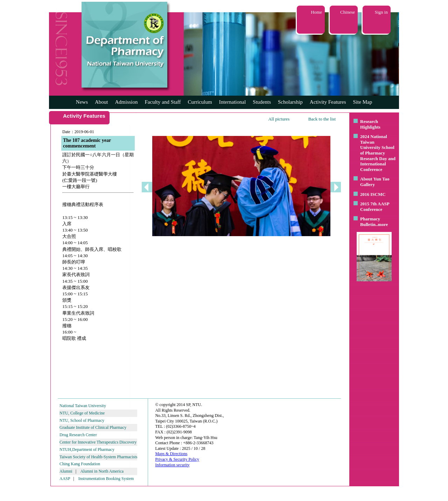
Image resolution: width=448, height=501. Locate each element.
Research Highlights (370, 124)
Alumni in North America (102, 471)
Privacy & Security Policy (177, 459)
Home (316, 12)
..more (382, 224)
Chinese (348, 12)
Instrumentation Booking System (106, 479)
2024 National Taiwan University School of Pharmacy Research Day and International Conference (378, 153)
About (101, 102)
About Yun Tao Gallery (375, 182)
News (82, 102)
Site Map (363, 102)
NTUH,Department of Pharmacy (87, 449)
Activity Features (328, 102)
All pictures (279, 119)
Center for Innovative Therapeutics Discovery (98, 442)
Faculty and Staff (163, 102)
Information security (172, 465)
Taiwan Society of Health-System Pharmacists (98, 457)
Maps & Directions (171, 454)
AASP (65, 479)
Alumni (66, 471)
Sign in (381, 12)
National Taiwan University (83, 406)
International (233, 102)
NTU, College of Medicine (82, 413)
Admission (126, 102)
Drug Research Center (78, 435)
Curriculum (200, 102)
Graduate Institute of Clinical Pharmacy (93, 427)
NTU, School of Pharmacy (82, 420)
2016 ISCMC (373, 194)
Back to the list (322, 119)
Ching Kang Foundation (80, 464)
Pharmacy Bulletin (370, 222)
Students (262, 102)
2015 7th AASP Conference (375, 207)
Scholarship (290, 102)
